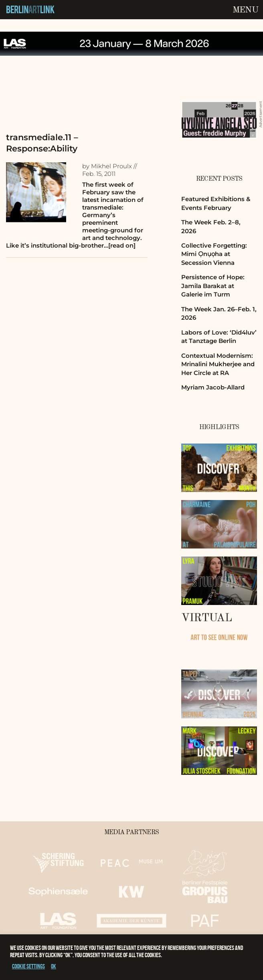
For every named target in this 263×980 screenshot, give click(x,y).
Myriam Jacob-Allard (213, 387)
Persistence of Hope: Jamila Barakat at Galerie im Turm (213, 286)
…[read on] (120, 245)
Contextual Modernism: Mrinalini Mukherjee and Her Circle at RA (218, 364)
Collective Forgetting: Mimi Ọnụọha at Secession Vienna (214, 254)
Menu (245, 10)
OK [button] (54, 966)
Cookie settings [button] (28, 966)
